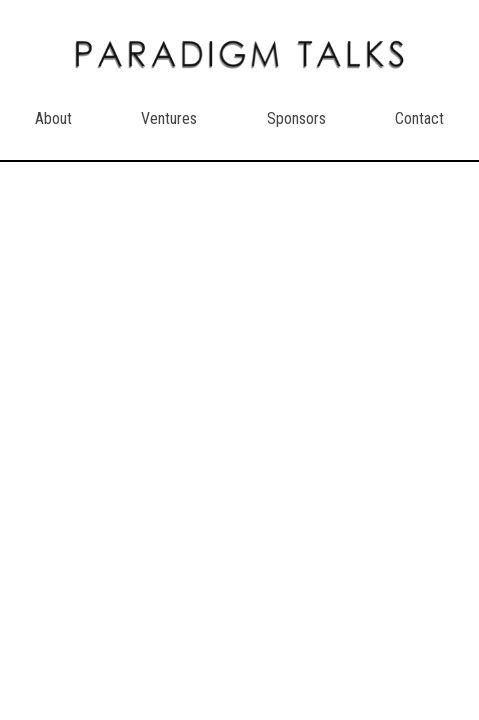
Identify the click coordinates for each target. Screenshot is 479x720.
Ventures (169, 118)
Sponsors (296, 118)
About (53, 118)
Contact (419, 118)
